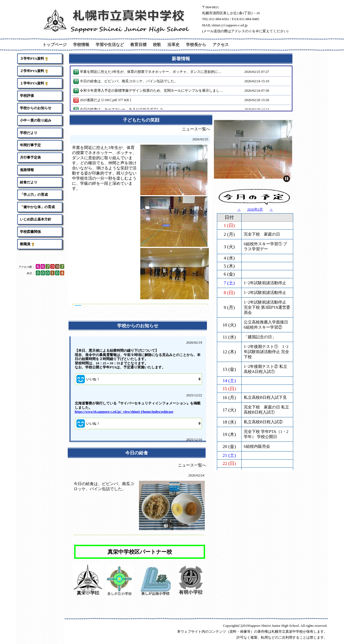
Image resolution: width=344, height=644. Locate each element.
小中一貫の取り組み (36, 120)
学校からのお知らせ (36, 108)
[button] (138, 379)
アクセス (221, 45)
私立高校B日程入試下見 (265, 348)
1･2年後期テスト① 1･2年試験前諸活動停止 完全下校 (266, 303)
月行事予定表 (30, 157)
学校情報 (81, 45)
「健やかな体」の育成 (37, 207)
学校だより (29, 133)
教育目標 (138, 45)
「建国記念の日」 (260, 288)
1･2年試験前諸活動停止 (265, 234)
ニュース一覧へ (196, 129)
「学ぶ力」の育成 (34, 195)
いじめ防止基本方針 (36, 219)
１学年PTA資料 (34, 83)
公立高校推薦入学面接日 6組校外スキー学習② (266, 275)
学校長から (196, 45)
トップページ (55, 45)
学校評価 (27, 96)
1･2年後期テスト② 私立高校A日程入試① (266, 320)
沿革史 (173, 45)
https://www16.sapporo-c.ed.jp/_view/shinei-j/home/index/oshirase (124, 412)
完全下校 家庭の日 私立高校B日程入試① (266, 360)
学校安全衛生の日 (260, 457)
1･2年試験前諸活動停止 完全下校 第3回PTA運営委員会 (267, 258)
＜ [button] (239, 209)
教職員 (27, 244)
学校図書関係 (30, 232)
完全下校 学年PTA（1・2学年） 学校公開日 (266, 385)
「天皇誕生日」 (258, 423)
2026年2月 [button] (255, 209)
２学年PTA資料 (34, 71)
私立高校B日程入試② (263, 373)
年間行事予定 (30, 145)
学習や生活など (110, 45)
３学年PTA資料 (34, 59)
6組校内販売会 (257, 397)
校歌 (157, 45)
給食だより (29, 182)
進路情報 (27, 170)
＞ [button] (271, 209)
